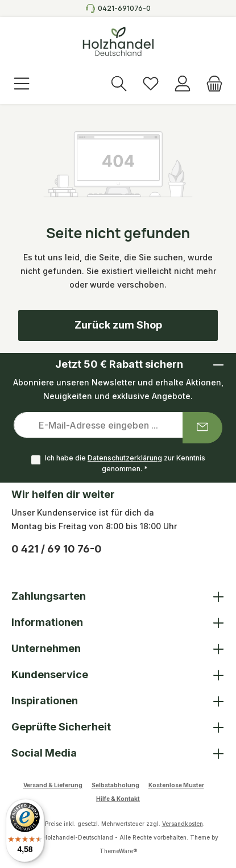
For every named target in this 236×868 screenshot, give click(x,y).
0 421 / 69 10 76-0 (57, 549)
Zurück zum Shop (118, 325)
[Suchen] (119, 85)
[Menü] (22, 85)
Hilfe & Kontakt (118, 799)
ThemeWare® (118, 851)
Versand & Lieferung (53, 785)
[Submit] (202, 428)
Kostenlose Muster (176, 785)
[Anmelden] (183, 85)
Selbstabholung (115, 785)
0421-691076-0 (124, 8)
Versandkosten (183, 824)
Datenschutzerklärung (125, 458)
